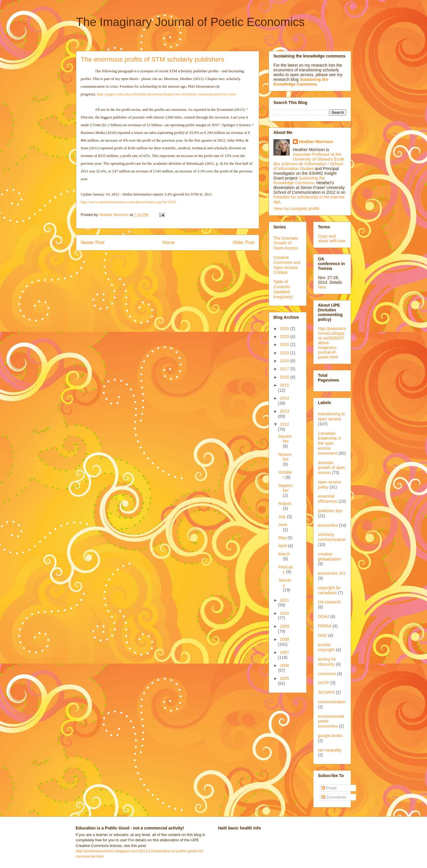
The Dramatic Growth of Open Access (286, 243)
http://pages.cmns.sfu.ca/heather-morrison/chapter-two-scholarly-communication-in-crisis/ (167, 94)
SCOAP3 (326, 692)
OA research (329, 602)
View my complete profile (296, 209)
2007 (285, 652)
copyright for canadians (329, 590)
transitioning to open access (331, 416)
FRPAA (325, 626)
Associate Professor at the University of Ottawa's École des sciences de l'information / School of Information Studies (309, 161)
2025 (285, 329)
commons (327, 674)
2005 (285, 678)
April (283, 546)
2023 (285, 337)
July (283, 517)
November (285, 457)
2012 (285, 424)
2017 (285, 369)
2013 (285, 411)
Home (169, 242)
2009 (285, 626)
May (283, 538)
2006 (285, 665)
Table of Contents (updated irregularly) (283, 289)
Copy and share (332, 238)
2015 (285, 385)
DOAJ (323, 616)
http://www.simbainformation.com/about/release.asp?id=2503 (128, 202)
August (285, 503)
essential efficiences (328, 499)
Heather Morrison (316, 142)
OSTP (324, 683)
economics (328, 525)
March (284, 554)
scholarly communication (332, 537)
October (285, 475)
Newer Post (93, 242)
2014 (285, 398)
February (286, 570)
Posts (329, 788)
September (286, 488)
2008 (285, 639)
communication (332, 702)
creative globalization (329, 556)
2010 (285, 613)
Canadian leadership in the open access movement (330, 443)
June (283, 525)
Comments (334, 797)
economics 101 (332, 573)
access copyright (326, 647)
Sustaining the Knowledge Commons (299, 180)
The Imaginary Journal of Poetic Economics (190, 22)
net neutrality (330, 750)
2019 (285, 353)
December (285, 439)
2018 (285, 361)
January (285, 583)
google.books (330, 736)
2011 (285, 600)
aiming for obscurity (327, 662)
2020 (285, 345)
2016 (285, 377)
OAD (322, 635)
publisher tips (330, 511)
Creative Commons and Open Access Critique (287, 265)
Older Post (243, 242)
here (322, 287)
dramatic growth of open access (332, 468)
